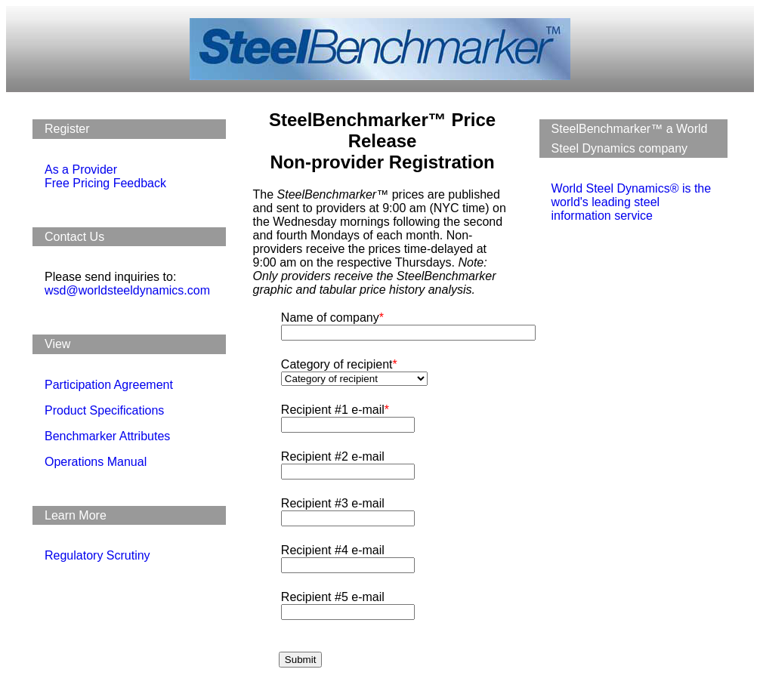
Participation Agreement (109, 385)
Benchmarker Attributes (107, 436)
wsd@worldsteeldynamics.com (127, 290)
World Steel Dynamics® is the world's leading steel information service (632, 202)
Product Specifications (104, 410)
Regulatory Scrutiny (97, 555)
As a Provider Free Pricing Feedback (105, 176)
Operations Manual (96, 462)
